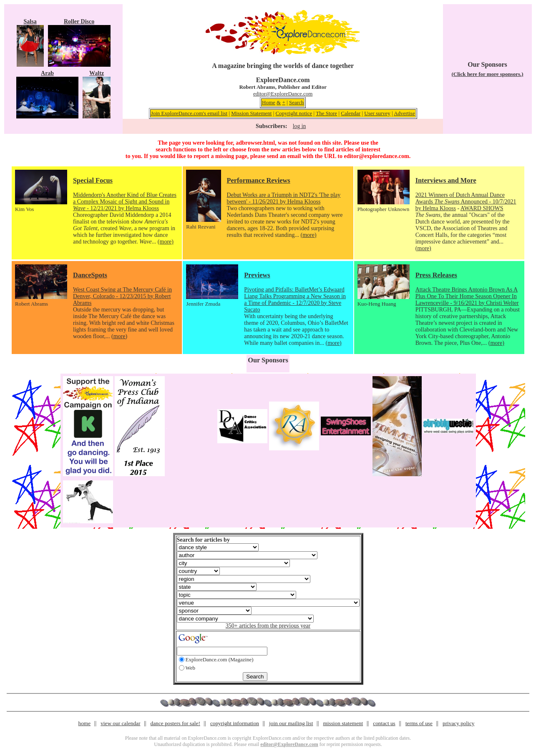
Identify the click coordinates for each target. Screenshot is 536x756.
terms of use (419, 723)
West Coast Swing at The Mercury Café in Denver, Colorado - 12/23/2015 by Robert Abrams (122, 296)
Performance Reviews (259, 180)
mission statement (343, 723)
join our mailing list (291, 723)
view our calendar (120, 723)
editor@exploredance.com (376, 156)
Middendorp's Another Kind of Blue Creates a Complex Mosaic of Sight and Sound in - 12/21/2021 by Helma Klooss (125, 202)
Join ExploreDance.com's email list (189, 113)
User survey (377, 113)
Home (269, 102)
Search (296, 102)
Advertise (404, 113)
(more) (166, 242)
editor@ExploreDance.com (283, 94)
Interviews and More (446, 180)
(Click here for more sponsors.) (487, 74)
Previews (257, 275)
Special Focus (93, 180)
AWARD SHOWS (482, 208)
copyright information (235, 723)
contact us (384, 723)
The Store (326, 113)
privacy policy (458, 723)
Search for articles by (203, 540)
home (85, 723)
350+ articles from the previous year (268, 626)
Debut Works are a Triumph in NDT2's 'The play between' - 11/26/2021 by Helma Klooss (284, 198)
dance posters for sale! (175, 723)
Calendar (351, 113)
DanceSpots (90, 275)
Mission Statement (251, 113)
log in (299, 126)
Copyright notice (294, 113)
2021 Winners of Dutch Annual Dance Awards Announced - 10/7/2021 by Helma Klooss (466, 202)
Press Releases (436, 275)
